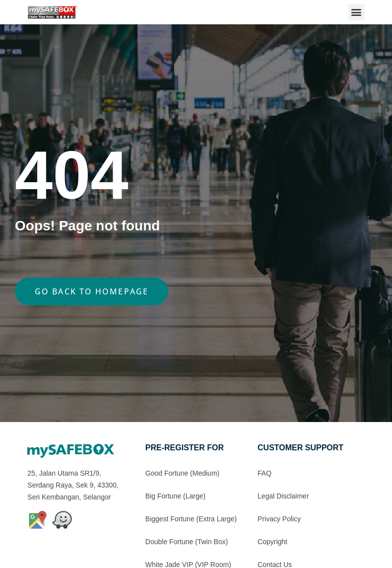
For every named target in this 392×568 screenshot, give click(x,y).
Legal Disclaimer (283, 496)
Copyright (272, 542)
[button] (357, 12)
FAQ (264, 473)
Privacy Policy (279, 519)
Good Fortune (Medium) (182, 473)
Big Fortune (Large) (175, 496)
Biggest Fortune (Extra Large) (191, 519)
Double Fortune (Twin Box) (187, 542)
